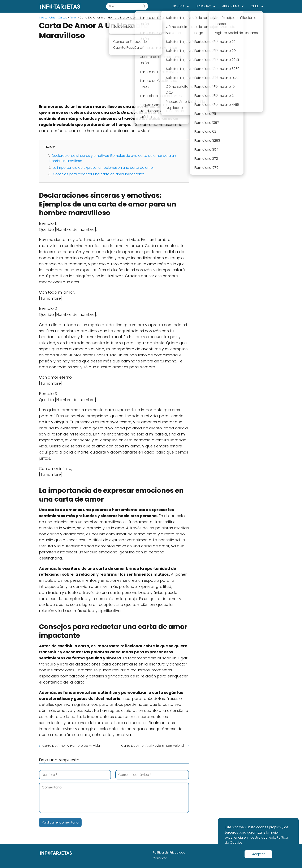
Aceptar (258, 854)
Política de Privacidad (169, 852)
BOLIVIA (179, 6)
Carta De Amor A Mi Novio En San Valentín (153, 746)
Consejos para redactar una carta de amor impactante (99, 174)
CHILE (255, 6)
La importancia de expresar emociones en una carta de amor (103, 168)
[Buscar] (143, 6)
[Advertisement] (114, 73)
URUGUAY (203, 6)
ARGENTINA (231, 6)
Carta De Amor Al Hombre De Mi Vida (71, 746)
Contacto (160, 858)
